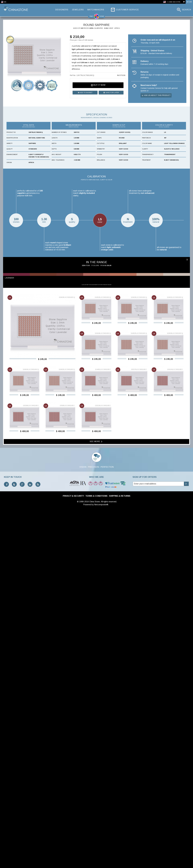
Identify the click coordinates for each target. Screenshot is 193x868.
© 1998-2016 (83, 862)
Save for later (111, 93)
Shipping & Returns (120, 856)
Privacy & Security (73, 856)
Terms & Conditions (96, 856)
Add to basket (85, 93)
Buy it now (98, 85)
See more (96, 802)
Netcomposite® (101, 865)
